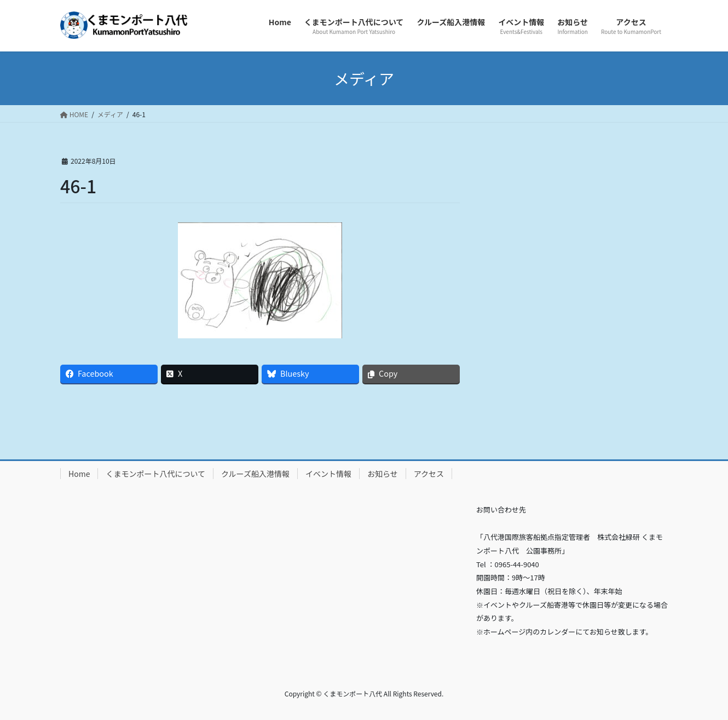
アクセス (429, 474)
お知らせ (383, 474)
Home (79, 474)
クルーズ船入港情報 (255, 474)
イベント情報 (328, 474)
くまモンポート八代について (155, 474)
